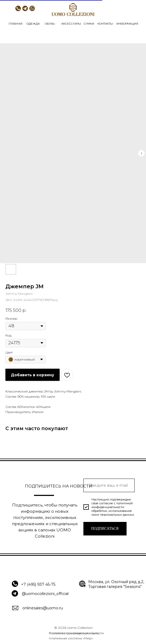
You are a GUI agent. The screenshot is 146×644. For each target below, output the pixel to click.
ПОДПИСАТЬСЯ (105, 529)
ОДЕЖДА (33, 24)
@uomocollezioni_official (45, 594)
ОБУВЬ (50, 24)
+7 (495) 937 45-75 (38, 584)
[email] (109, 485)
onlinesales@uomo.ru (43, 608)
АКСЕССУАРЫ (71, 24)
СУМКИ (89, 24)
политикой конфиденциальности (112, 505)
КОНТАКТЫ (105, 24)
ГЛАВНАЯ (16, 24)
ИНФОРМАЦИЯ (127, 24)
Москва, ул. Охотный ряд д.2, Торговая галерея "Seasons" (116, 584)
